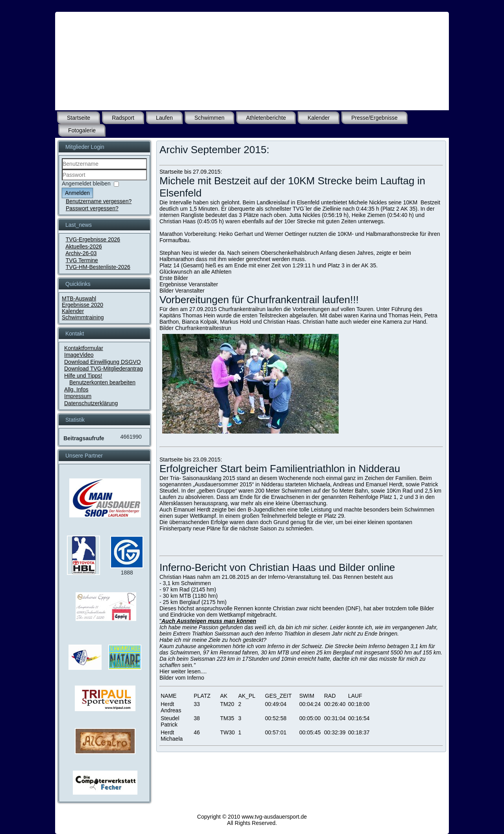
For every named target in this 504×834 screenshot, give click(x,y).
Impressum (78, 396)
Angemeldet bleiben (86, 183)
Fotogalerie (82, 130)
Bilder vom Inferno (182, 678)
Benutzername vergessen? (99, 201)
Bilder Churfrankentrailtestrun (195, 328)
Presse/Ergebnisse (374, 118)
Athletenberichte (266, 118)
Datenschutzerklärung (91, 403)
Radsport (123, 118)
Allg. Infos (76, 389)
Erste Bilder (174, 278)
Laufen (164, 118)
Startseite (79, 118)
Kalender (319, 118)
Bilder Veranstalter (182, 291)
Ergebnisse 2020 (82, 305)
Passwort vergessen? (92, 208)
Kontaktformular (84, 348)
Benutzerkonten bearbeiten (102, 382)
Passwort (62, 181)
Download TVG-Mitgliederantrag (104, 369)
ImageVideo (79, 355)
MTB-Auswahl (79, 298)
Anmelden (77, 193)
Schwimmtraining (83, 317)
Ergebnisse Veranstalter (189, 284)
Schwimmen (209, 118)
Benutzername (62, 170)
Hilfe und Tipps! (83, 376)
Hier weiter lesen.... (183, 671)
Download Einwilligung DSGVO (103, 362)
